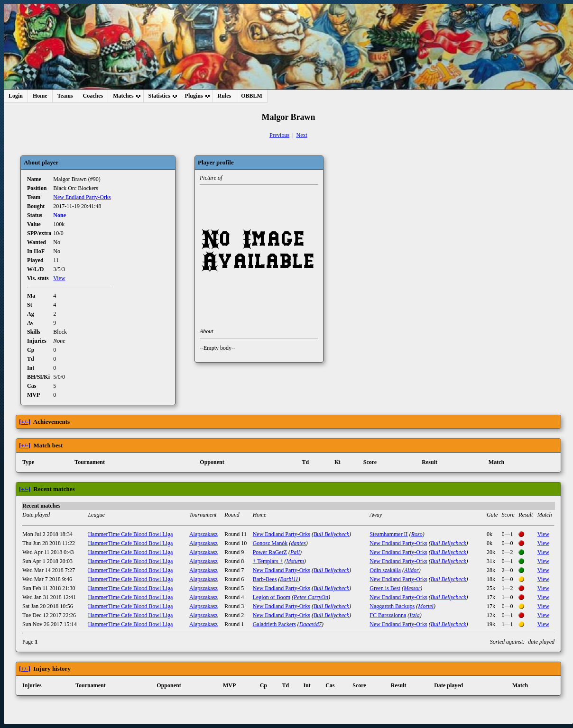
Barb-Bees (265, 579)
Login (16, 96)
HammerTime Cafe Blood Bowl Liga (130, 534)
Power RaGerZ (270, 552)
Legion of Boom (272, 597)
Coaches (93, 96)
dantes (298, 543)
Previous (279, 135)
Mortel (426, 606)
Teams (65, 96)
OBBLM (252, 96)
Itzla (414, 615)
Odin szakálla (385, 570)
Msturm (295, 561)
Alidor (411, 570)
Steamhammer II (388, 534)
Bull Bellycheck (331, 534)
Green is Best (385, 588)
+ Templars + (268, 561)
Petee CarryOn (311, 597)
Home (40, 96)
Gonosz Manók (270, 543)
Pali (295, 552)
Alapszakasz (203, 534)
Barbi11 (289, 579)
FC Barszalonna (388, 615)
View (59, 278)
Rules (225, 96)
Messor (412, 588)
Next (302, 135)
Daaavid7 (310, 624)
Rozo (417, 534)
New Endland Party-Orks (82, 197)
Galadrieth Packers (274, 624)
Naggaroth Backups (392, 606)
